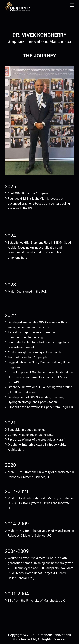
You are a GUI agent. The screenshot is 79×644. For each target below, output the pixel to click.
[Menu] (72, 5)
